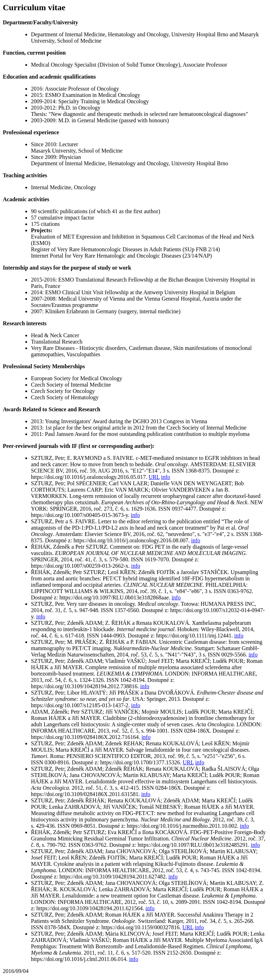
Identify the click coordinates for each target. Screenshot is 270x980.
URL (154, 477)
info (166, 477)
